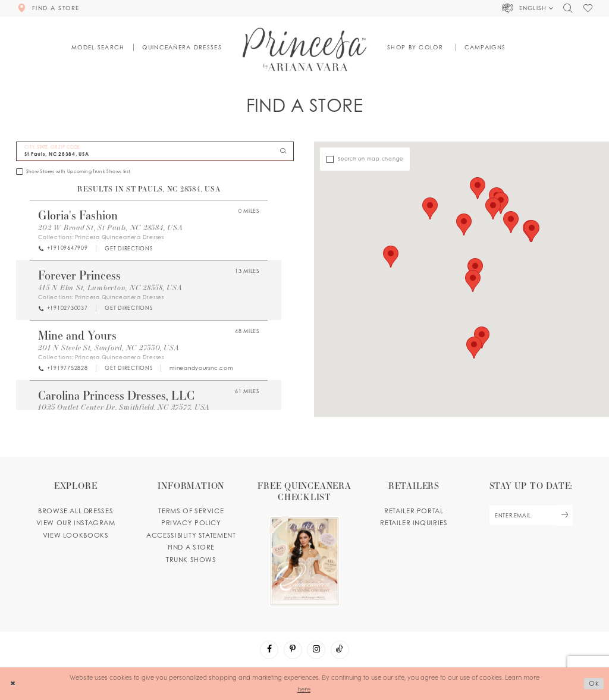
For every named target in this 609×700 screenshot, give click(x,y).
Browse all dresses (76, 511)
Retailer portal (414, 511)
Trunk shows (191, 560)
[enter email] (531, 515)
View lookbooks (76, 535)
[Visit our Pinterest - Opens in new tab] (293, 650)
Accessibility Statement (191, 535)
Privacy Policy (191, 523)
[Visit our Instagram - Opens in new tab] (316, 650)
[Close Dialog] (13, 683)
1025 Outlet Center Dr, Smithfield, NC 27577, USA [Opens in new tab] (124, 407)
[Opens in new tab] (128, 248)
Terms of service (191, 511)
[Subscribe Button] (564, 515)
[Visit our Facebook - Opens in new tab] (269, 650)
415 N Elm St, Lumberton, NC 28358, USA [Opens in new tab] (110, 287)
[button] (528, 8)
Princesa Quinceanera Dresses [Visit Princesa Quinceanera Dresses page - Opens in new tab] (120, 237)
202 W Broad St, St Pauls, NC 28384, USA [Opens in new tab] (110, 227)
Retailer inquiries (414, 523)
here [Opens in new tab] (304, 689)
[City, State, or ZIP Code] (155, 151)
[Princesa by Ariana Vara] (305, 49)
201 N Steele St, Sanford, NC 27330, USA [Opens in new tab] (109, 347)
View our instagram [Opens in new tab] (76, 523)
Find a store (191, 547)
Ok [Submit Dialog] (594, 683)
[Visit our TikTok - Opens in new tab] (340, 650)
